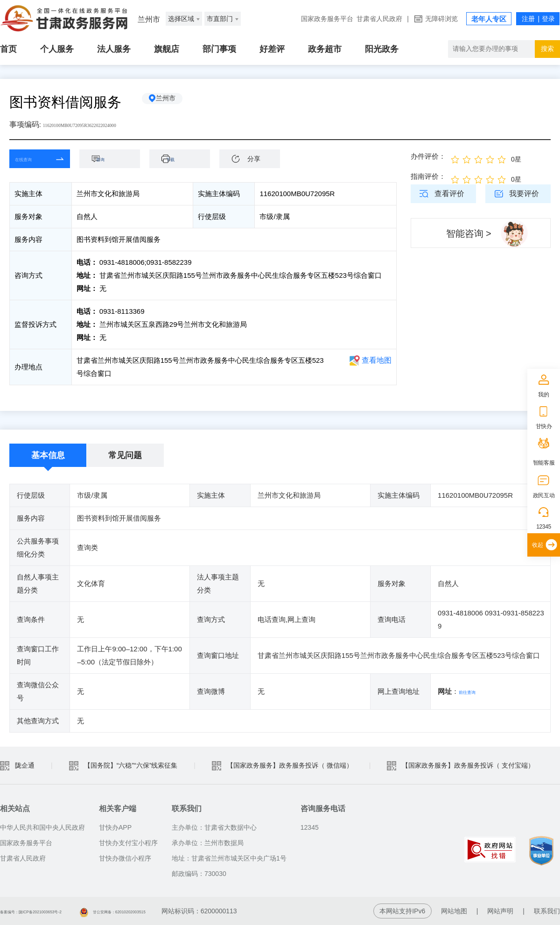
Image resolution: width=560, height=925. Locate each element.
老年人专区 (489, 19)
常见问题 (125, 455)
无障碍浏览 (441, 19)
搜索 (547, 49)
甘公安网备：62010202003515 (175, 911)
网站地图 (454, 911)
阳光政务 (382, 49)
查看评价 (449, 194)
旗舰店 (167, 49)
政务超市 (325, 49)
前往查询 (473, 691)
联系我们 (547, 911)
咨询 (114, 159)
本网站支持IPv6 (402, 911)
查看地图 (377, 360)
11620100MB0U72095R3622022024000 (104, 124)
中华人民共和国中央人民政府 (42, 827)
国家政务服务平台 (327, 19)
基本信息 (48, 455)
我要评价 (524, 194)
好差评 (272, 49)
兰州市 (175, 102)
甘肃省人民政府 (379, 19)
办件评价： (428, 156)
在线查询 (33, 159)
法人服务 (114, 49)
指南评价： (428, 176)
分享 (254, 159)
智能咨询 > (469, 233)
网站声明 (500, 911)
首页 (8, 49)
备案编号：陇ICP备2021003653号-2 (53, 911)
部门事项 (219, 49)
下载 (184, 159)
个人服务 (57, 49)
